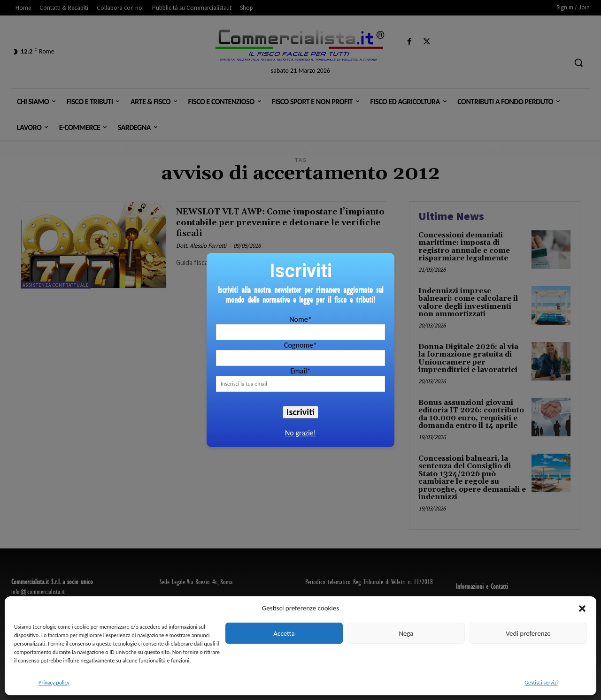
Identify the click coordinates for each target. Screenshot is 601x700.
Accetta (284, 633)
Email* (300, 371)
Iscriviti (300, 412)
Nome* (300, 319)
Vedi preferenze (528, 633)
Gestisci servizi (541, 683)
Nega (406, 633)
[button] (582, 609)
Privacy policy (54, 683)
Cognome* (300, 345)
